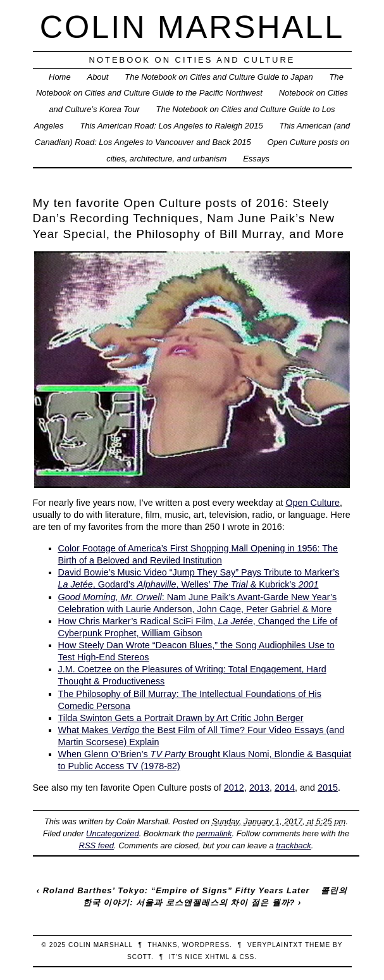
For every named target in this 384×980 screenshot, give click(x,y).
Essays (256, 159)
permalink (214, 833)
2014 (285, 788)
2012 (234, 788)
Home (60, 77)
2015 (328, 788)
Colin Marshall (192, 27)
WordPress (206, 945)
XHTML (217, 957)
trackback (293, 845)
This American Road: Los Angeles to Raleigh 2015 (171, 126)
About (98, 77)
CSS (247, 957)
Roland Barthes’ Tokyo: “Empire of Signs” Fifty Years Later (177, 890)
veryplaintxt (275, 945)
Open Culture (313, 503)
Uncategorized (113, 833)
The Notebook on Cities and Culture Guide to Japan (219, 77)
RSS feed (96, 845)
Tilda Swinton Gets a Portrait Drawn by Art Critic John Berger (181, 718)
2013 (259, 788)
